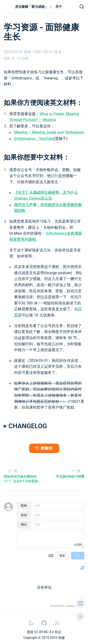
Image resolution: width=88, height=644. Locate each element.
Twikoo (70, 606)
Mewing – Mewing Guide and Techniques (49, 132)
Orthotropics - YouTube (34, 139)
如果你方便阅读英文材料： (43, 103)
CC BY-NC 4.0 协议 (48, 632)
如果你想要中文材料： (37, 157)
